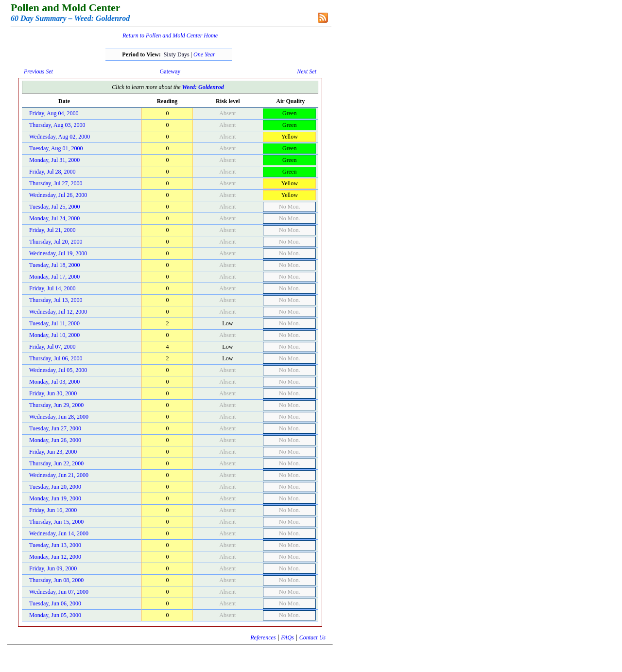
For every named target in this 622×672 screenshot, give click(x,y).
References (263, 637)
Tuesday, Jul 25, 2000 (54, 207)
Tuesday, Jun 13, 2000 (55, 545)
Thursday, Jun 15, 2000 (56, 522)
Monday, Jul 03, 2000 (54, 382)
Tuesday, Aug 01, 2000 (56, 148)
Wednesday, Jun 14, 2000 (59, 533)
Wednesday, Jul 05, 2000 (58, 370)
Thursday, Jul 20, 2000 (56, 242)
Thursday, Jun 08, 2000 (56, 580)
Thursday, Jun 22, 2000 (56, 463)
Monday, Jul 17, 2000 (54, 277)
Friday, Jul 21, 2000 (52, 230)
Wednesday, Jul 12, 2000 (58, 312)
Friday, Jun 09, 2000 (53, 568)
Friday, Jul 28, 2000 (52, 172)
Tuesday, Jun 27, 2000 (55, 428)
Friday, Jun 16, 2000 (53, 510)
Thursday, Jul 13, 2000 (56, 300)
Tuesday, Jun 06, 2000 (55, 603)
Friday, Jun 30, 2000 (53, 393)
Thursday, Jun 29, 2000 (56, 405)
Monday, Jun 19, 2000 (55, 498)
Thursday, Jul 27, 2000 (56, 183)
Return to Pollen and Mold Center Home (170, 35)
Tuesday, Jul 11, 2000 (54, 323)
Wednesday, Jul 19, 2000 (58, 253)
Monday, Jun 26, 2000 (55, 440)
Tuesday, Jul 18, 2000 (54, 265)
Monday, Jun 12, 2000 (55, 557)
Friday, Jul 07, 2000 (52, 347)
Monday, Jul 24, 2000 (54, 218)
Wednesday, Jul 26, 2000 (58, 195)
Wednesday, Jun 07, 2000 (59, 592)
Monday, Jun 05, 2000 (55, 615)
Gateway (170, 71)
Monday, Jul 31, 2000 (54, 160)
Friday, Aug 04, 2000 (54, 113)
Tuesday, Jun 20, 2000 (55, 487)
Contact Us (312, 637)
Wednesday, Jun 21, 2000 (59, 475)
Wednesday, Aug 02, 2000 (60, 137)
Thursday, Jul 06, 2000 (56, 358)
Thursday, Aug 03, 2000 (57, 125)
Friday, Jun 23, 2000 (53, 452)
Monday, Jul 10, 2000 (54, 335)
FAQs (287, 637)
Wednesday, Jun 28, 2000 (59, 417)
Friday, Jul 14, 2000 (52, 288)
